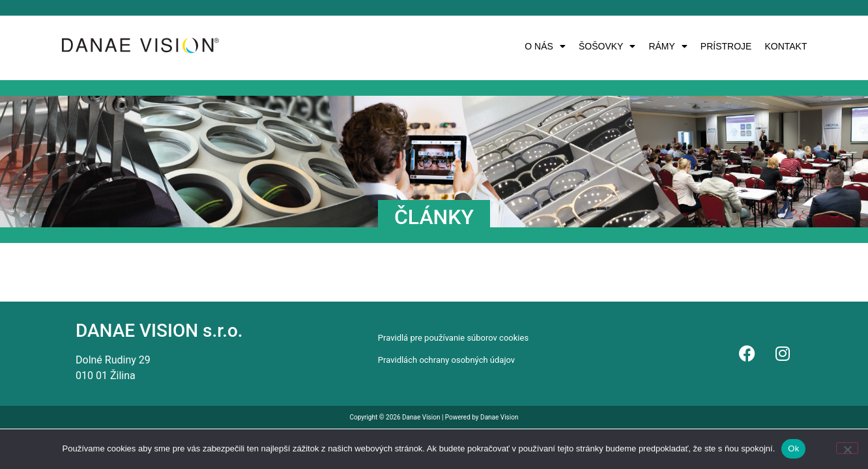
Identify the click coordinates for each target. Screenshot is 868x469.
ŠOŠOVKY (607, 46)
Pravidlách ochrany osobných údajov (446, 360)
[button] (545, 46)
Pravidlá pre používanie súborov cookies (453, 338)
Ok (793, 448)
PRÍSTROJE (726, 46)
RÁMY (668, 46)
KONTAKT (786, 46)
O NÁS (545, 46)
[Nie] (847, 448)
